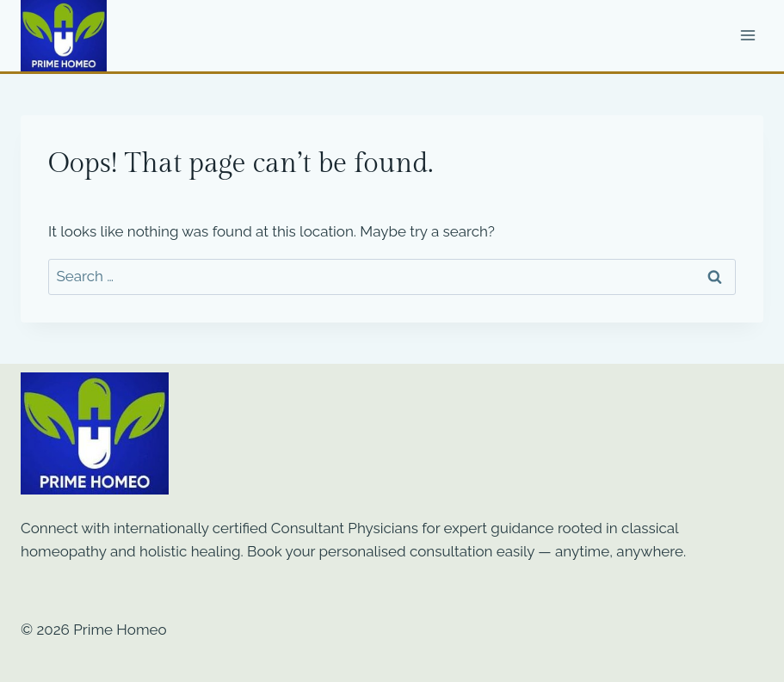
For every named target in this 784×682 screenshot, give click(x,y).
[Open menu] (747, 36)
